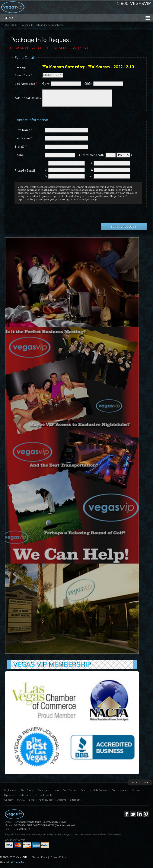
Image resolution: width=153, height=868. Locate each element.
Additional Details (28, 98)
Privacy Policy (58, 857)
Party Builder (46, 800)
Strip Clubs (27, 790)
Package (20, 67)
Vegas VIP (27, 25)
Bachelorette (46, 795)
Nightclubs (10, 790)
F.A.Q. (21, 800)
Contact (9, 800)
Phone (19, 155)
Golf (114, 790)
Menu (9, 18)
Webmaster (17, 862)
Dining (85, 790)
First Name (24, 130)
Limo (56, 790)
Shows (136, 790)
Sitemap (75, 800)
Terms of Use (39, 857)
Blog (32, 800)
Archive (62, 800)
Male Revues (100, 790)
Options (9, 795)
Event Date (23, 75)
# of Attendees (26, 84)
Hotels (124, 790)
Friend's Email (25, 171)
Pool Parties (70, 790)
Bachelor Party (26, 795)
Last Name (23, 138)
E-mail (21, 147)
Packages (43, 790)
